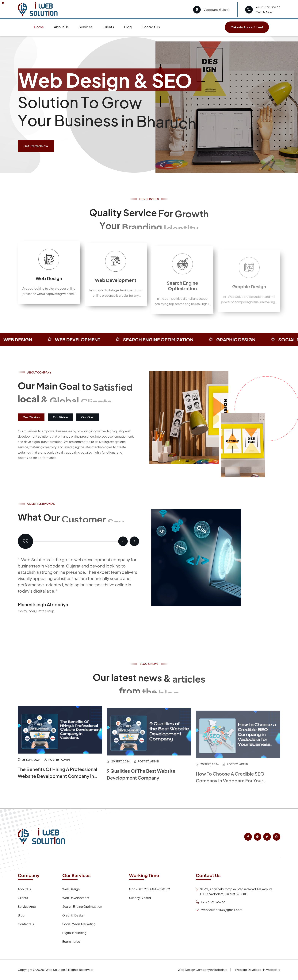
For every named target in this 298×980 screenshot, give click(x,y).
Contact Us (151, 27)
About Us (61, 27)
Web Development (116, 292)
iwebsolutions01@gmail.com (222, 910)
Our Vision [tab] (61, 417)
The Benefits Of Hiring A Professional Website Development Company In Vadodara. (58, 785)
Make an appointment (247, 27)
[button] (123, 541)
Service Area (27, 906)
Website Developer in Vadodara (258, 970)
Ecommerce (71, 941)
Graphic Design (73, 915)
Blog (128, 27)
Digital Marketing (74, 933)
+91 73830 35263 (268, 7)
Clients (108, 27)
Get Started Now (36, 146)
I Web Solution (55, 970)
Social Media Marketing (79, 924)
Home (39, 27)
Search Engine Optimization (82, 906)
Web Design (49, 287)
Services (86, 27)
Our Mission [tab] (31, 417)
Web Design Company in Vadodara (202, 970)
